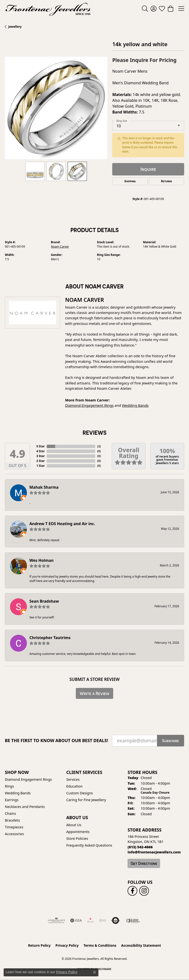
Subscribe (171, 741)
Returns (167, 181)
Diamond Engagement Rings (89, 405)
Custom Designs (80, 793)
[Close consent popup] (94, 972)
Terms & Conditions (100, 945)
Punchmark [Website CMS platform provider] (103, 969)
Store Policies (77, 838)
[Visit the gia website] (76, 920)
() (99, 446)
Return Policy (39, 945)
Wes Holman (42, 560)
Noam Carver (60, 247)
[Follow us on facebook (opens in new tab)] (132, 891)
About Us (74, 825)
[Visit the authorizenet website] (116, 920)
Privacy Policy (67, 945)
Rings (9, 786)
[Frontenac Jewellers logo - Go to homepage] (48, 9)
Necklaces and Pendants (25, 807)
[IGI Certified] (103, 920)
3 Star (41, 456)
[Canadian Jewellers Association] (133, 920)
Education (74, 786)
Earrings (12, 800)
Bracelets (12, 820)
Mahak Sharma (44, 487)
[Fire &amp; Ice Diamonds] (90, 920)
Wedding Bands (135, 405)
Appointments (78, 832)
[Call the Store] (140, 847)
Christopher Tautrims (50, 638)
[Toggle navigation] (181, 9)
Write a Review (94, 693)
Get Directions (144, 863)
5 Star (41, 446)
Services (73, 779)
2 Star (41, 461)
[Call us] (154, 852)
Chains (10, 813)
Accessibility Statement (141, 945)
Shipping (130, 181)
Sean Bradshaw (44, 601)
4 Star (41, 451)
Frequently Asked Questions (89, 845)
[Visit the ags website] (56, 920)
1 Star (41, 466)
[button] (145, 9)
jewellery (15, 27)
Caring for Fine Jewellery (86, 800)
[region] (56, 108)
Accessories (14, 834)
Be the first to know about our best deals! (56, 741)
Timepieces (14, 827)
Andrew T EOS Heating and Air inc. (62, 524)
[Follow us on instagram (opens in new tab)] (144, 891)
